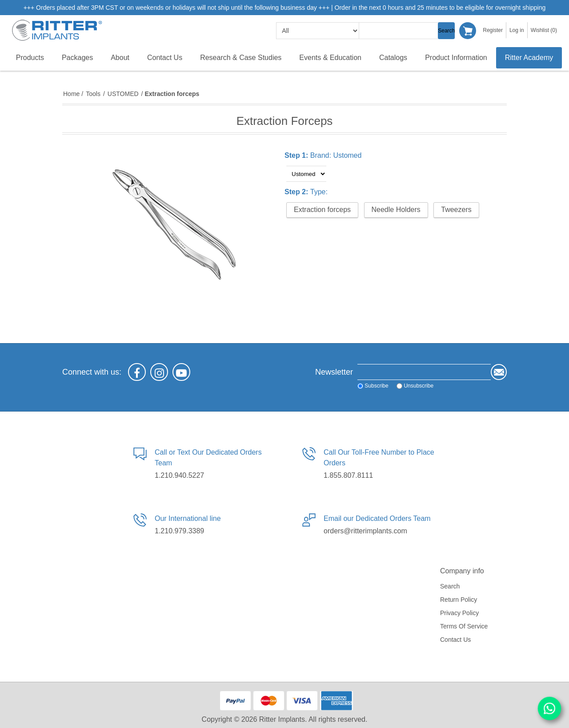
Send (499, 372)
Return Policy (459, 600)
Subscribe (376, 386)
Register (493, 30)
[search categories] (318, 31)
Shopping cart (468, 31)
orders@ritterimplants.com (365, 531)
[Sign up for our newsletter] (424, 372)
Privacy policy (459, 613)
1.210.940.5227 (179, 475)
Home (71, 94)
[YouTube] (181, 372)
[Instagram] (159, 372)
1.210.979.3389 (179, 531)
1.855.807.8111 (348, 475)
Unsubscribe (419, 386)
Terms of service (464, 626)
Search (446, 31)
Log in (517, 30)
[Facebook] (137, 372)
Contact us (455, 640)
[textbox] (404, 31)
